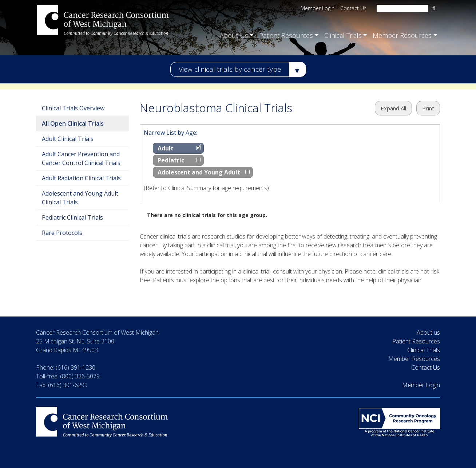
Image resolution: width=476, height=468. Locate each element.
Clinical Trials (424, 350)
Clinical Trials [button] (343, 35)
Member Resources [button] (402, 35)
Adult (166, 148)
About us (428, 333)
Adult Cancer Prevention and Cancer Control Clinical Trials (81, 158)
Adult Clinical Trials (68, 139)
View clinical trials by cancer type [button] (230, 69)
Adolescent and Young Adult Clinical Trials (80, 198)
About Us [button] (234, 35)
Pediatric (171, 160)
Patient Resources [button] (286, 35)
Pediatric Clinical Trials (72, 217)
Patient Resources (416, 341)
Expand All (393, 108)
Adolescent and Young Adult (199, 172)
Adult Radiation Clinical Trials (81, 178)
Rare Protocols (62, 233)
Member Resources (414, 359)
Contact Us (353, 8)
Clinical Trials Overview (73, 108)
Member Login (318, 8)
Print (428, 108)
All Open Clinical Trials (73, 123)
